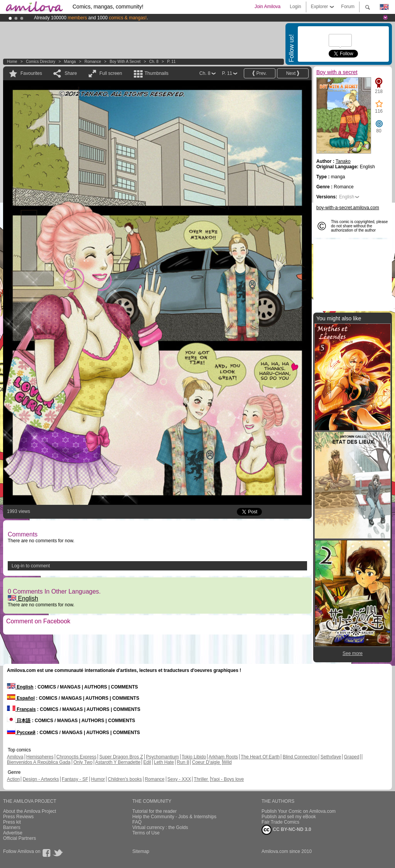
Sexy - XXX (179, 779)
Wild (227, 762)
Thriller (201, 779)
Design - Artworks (41, 779)
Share (71, 73)
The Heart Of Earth (260, 757)
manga (70, 62)
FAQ (137, 822)
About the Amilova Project (30, 811)
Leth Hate (164, 762)
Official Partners (19, 838)
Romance (93, 62)
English (23, 598)
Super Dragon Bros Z (121, 757)
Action (13, 779)
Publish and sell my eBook (289, 817)
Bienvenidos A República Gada (39, 762)
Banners (12, 827)
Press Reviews (18, 817)
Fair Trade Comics (280, 822)
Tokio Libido (194, 757)
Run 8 (183, 762)
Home (12, 62)
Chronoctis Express (76, 757)
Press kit (12, 822)
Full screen (111, 73)
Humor (98, 779)
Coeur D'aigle (207, 762)
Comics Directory (41, 62)
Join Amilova (268, 7)
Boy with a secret (125, 62)
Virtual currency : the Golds (160, 827)
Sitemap (141, 851)
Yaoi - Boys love (227, 779)
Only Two (83, 762)
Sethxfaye (331, 757)
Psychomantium (162, 757)
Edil (147, 762)
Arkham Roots (223, 757)
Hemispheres (40, 757)
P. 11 (171, 62)
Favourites (31, 73)
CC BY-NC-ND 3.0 (286, 830)
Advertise (13, 833)
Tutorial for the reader (154, 811)
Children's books (125, 779)
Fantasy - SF (75, 779)
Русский (21, 733)
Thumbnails (157, 73)
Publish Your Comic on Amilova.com (299, 811)
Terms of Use (146, 833)
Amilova (15, 757)
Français (21, 709)
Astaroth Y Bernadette (118, 762)
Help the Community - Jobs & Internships (174, 817)
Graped (351, 757)
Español (21, 698)
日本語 (19, 721)
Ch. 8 (154, 62)
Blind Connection (300, 757)
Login (295, 7)
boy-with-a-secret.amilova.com (348, 208)
